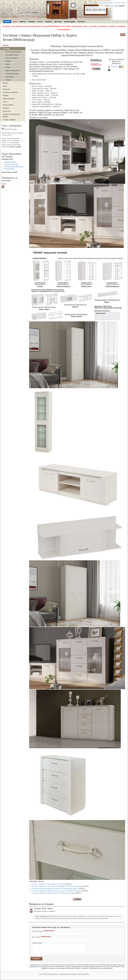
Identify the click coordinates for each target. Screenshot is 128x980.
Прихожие (6, 89)
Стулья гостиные (11, 58)
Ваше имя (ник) (43, 931)
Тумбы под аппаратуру (13, 52)
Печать (124, 3)
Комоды (8, 61)
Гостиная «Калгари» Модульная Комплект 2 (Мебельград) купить (55, 889)
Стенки (8, 67)
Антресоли (7, 111)
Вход (101, 3)
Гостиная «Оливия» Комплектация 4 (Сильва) (48, 884)
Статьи (40, 22)
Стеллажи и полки (12, 74)
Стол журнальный (12, 55)
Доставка (58, 22)
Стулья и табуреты (9, 120)
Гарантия (49, 22)
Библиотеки (9, 77)
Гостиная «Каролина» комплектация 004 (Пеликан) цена (51, 893)
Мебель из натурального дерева (11, 115)
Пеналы (8, 80)
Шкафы (5, 96)
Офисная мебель (9, 99)
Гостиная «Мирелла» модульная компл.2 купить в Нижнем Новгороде (56, 891)
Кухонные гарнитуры (12, 164)
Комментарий (37, 943)
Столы (5, 102)
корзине (111, 6)
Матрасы (6, 108)
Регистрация (108, 3)
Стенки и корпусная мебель (14, 167)
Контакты (117, 3)
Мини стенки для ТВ (12, 71)
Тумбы (8, 64)
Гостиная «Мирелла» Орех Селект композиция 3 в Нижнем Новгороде (56, 886)
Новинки (32, 22)
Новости (23, 22)
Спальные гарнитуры (10, 92)
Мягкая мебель (8, 105)
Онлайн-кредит (70, 22)
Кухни (5, 86)
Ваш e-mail (41, 937)
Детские (6, 83)
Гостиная (6, 49)
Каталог (7, 22)
